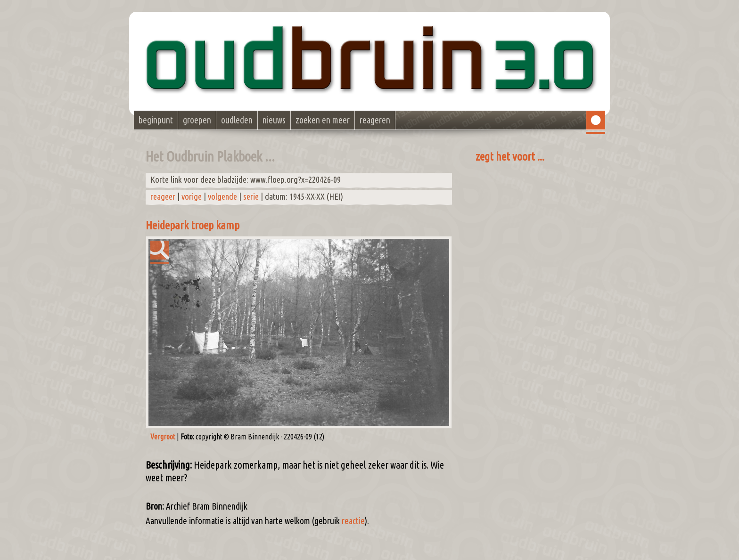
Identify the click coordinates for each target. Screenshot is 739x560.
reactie (353, 521)
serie (251, 197)
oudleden (237, 120)
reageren (375, 120)
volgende (222, 197)
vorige (192, 197)
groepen (197, 120)
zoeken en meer (323, 120)
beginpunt (156, 120)
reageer (163, 197)
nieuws (274, 120)
